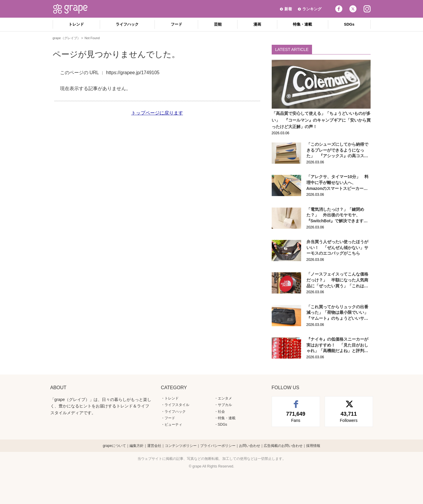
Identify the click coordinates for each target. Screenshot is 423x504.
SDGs (349, 24)
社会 (221, 412)
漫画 (257, 24)
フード (176, 24)
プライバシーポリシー (218, 446)
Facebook (339, 9)
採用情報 (313, 446)
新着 (288, 9)
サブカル (225, 405)
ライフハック (127, 24)
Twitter (353, 9)
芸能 (218, 24)
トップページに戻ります (157, 113)
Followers (349, 417)
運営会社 (154, 446)
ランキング (312, 9)
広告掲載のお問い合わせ (283, 446)
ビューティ (173, 425)
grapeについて (114, 446)
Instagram (367, 9)
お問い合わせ (250, 446)
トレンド (76, 24)
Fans (296, 417)
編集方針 (137, 446)
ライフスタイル (177, 405)
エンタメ (225, 398)
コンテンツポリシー (181, 446)
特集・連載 (302, 24)
